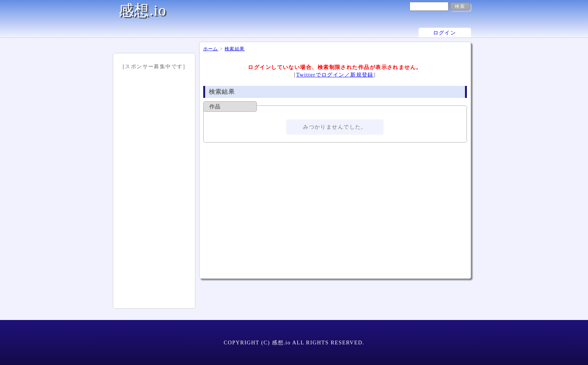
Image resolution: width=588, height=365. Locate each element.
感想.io (142, 10)
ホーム (211, 49)
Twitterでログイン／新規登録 (335, 75)
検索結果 (235, 49)
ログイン (445, 33)
